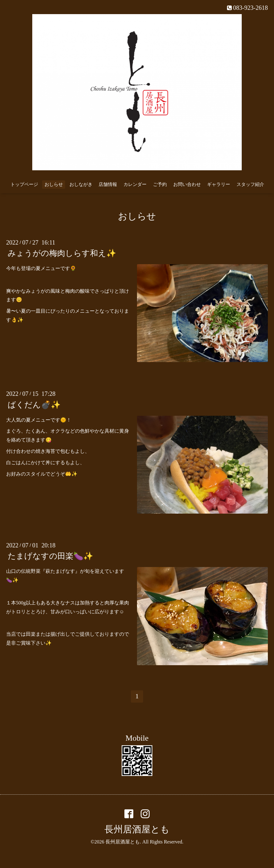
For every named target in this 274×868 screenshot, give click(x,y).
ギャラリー (219, 184)
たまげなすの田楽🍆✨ (50, 556)
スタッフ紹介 (250, 184)
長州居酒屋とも (137, 829)
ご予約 (160, 184)
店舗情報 (108, 184)
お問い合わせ (187, 184)
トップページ (24, 184)
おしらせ (54, 184)
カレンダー (135, 184)
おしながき (81, 184)
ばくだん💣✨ (34, 405)
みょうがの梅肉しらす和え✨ (62, 253)
